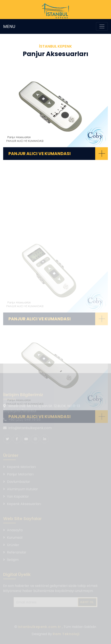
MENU (9, 26)
